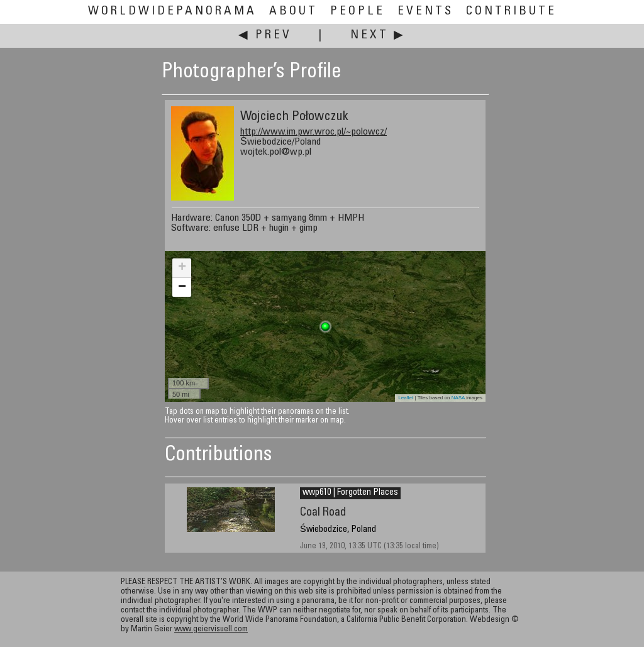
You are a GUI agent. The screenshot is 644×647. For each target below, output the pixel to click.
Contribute (511, 12)
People (358, 12)
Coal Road (323, 513)
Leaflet (406, 398)
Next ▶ (378, 36)
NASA (458, 398)
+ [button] (182, 268)
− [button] (182, 287)
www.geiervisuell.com (211, 630)
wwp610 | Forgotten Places (350, 493)
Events (425, 12)
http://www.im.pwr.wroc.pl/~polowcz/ (314, 132)
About (293, 12)
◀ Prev (265, 36)
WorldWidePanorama (172, 12)
